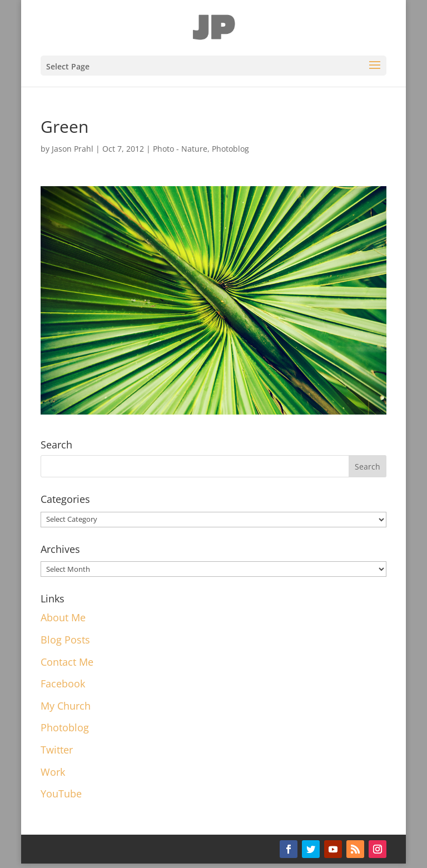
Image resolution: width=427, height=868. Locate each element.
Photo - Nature (180, 149)
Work (53, 772)
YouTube (61, 794)
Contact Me (67, 662)
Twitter (57, 750)
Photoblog (230, 149)
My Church (66, 706)
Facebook (63, 684)
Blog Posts (65, 640)
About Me (63, 617)
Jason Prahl (73, 149)
